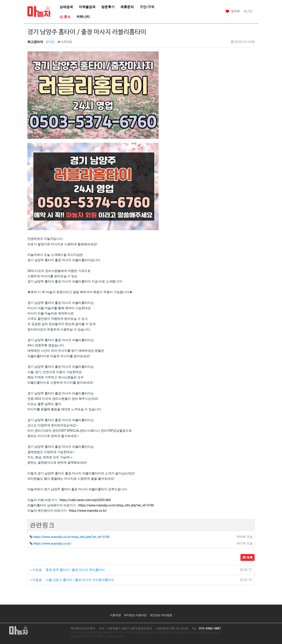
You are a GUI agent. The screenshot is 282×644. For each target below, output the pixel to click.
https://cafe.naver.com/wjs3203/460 (85, 500)
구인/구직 (147, 7)
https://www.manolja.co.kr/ (88, 511)
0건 (50, 42)
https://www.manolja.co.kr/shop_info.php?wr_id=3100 (116, 505)
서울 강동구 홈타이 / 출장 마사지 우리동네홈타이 (80, 580)
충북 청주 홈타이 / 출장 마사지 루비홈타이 (75, 570)
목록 (248, 557)
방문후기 (108, 7)
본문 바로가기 (0, 0)
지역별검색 (87, 7)
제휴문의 (127, 7)
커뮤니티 (83, 17)
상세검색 (66, 7)
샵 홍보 (65, 17)
